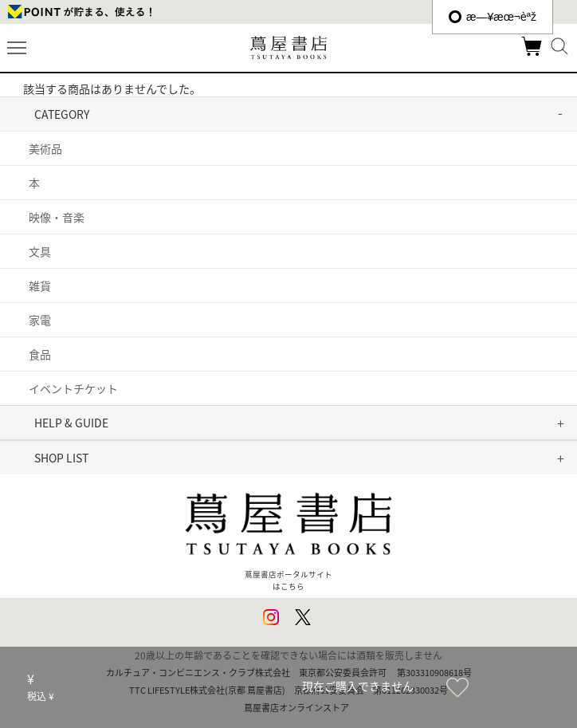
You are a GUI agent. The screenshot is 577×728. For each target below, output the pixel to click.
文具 (40, 251)
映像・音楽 (57, 217)
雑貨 (40, 285)
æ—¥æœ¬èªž (493, 17)
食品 (40, 354)
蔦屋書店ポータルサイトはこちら (288, 535)
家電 (40, 320)
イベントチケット (73, 388)
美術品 (45, 148)
